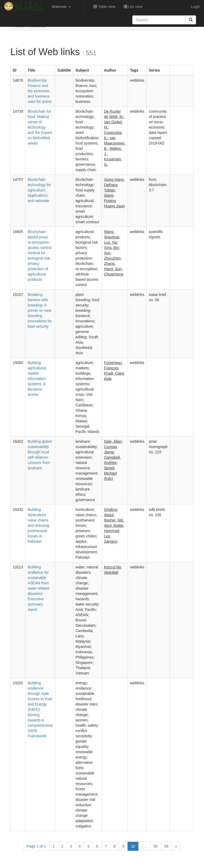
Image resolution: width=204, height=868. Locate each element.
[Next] (176, 846)
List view (133, 7)
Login (195, 7)
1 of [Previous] (36, 846)
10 (133, 846)
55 (156, 846)
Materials (61, 7)
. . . (144, 846)
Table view (105, 7)
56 (167, 846)
